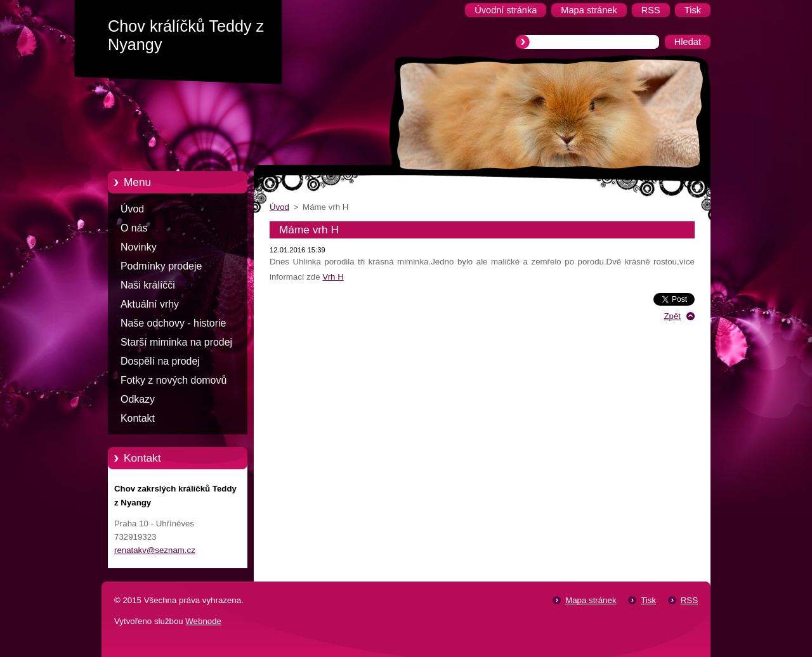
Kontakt (138, 418)
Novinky (139, 247)
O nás (134, 228)
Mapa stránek (591, 600)
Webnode (203, 621)
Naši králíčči (148, 285)
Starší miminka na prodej (176, 342)
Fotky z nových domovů (174, 380)
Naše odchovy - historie (173, 323)
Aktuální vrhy (150, 304)
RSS (689, 600)
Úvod (132, 209)
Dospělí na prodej (160, 361)
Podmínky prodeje (161, 266)
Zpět (672, 316)
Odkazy (138, 399)
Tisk (648, 600)
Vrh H (333, 277)
